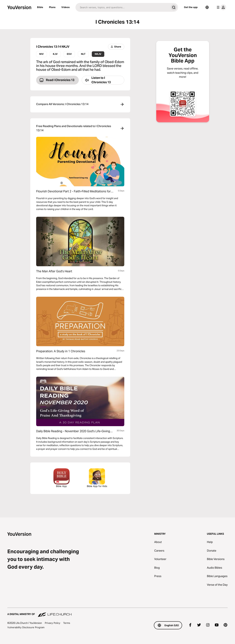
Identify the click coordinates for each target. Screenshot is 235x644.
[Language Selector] (207, 7)
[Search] (122, 7)
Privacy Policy (53, 623)
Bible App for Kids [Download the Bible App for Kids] (97, 478)
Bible (40, 7)
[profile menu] (221, 7)
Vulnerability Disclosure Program (26, 627)
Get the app (191, 7)
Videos (65, 7)
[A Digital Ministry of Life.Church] (117, 612)
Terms (67, 623)
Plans (52, 7)
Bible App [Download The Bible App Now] (62, 478)
